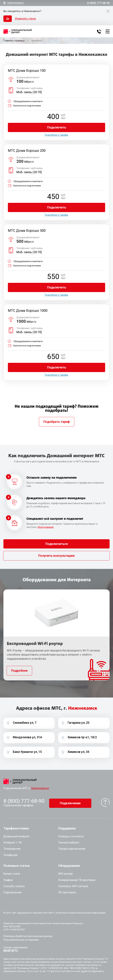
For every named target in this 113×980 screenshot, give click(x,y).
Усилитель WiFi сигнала (73, 885)
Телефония (10, 854)
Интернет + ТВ (12, 841)
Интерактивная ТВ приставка (77, 879)
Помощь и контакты (71, 835)
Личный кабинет (69, 841)
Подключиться (57, 544)
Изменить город (25, 19)
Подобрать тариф (57, 422)
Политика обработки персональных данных (28, 935)
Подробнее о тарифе (56, 135)
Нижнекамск (15, 3)
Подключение (70, 802)
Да (8, 19)
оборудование (46, 527)
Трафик (8, 879)
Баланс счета (12, 872)
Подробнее (19, 671)
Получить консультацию (56, 556)
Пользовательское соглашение (21, 938)
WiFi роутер (65, 872)
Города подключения (72, 847)
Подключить (57, 127)
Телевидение (12, 847)
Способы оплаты (14, 885)
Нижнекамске (40, 788)
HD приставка (67, 891)
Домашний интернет (17, 835)
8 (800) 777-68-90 (98, 3)
